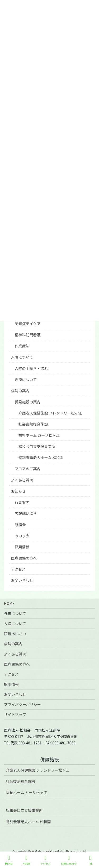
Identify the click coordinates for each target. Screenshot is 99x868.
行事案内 (22, 502)
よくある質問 (22, 480)
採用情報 (22, 547)
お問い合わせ (22, 580)
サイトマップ (15, 714)
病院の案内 (20, 391)
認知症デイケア (28, 324)
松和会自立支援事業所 (37, 446)
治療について (26, 380)
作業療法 (22, 346)
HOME (9, 603)
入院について (22, 357)
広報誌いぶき (26, 513)
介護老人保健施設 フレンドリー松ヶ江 (50, 413)
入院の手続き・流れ (31, 368)
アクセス (18, 569)
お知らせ (18, 491)
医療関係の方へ (24, 558)
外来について (15, 613)
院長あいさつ (15, 634)
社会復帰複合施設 (33, 424)
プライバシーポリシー (22, 704)
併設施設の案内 (28, 402)
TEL (90, 860)
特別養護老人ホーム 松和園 (41, 457)
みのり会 (22, 536)
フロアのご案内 (28, 469)
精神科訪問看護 (28, 335)
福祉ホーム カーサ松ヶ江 (39, 435)
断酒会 (20, 525)
